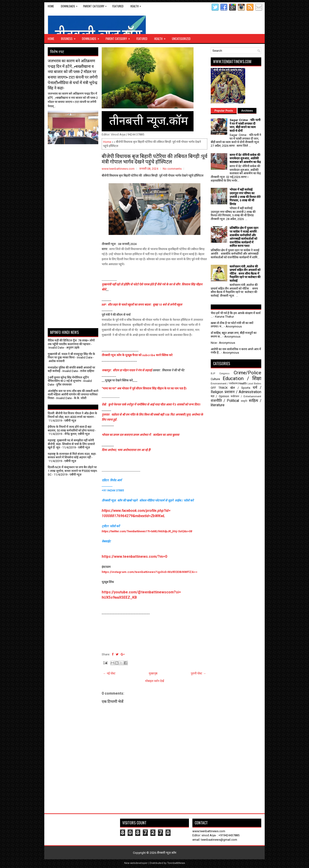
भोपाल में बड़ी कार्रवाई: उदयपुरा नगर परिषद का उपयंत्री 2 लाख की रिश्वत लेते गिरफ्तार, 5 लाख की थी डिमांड (245, 197)
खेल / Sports (240, 388)
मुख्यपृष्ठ (153, 673)
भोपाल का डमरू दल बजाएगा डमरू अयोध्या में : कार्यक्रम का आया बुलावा (140, 435)
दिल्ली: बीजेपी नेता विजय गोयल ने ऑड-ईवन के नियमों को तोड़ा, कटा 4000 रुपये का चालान (72, 415)
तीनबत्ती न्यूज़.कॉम (167, 853)
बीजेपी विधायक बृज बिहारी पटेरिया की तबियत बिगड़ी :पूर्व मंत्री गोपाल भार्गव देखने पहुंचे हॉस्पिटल (154, 158)
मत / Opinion (220, 396)
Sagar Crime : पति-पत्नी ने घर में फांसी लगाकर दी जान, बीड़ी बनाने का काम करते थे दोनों (245, 125)
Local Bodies (254, 384)
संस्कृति (244, 401)
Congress (224, 373)
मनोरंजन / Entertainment (246, 396)
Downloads (70, 5)
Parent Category (96, 5)
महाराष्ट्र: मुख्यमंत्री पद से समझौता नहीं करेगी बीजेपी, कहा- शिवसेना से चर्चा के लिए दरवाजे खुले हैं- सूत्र (71, 444)
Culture (215, 379)
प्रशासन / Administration (243, 392)
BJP (213, 373)
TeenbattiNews (176, 863)
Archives (247, 111)
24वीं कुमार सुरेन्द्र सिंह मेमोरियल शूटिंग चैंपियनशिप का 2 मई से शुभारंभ (68, 379)
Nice (214, 343)
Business (70, 37)
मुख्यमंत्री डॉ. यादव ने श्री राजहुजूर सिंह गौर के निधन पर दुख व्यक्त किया (71, 356)
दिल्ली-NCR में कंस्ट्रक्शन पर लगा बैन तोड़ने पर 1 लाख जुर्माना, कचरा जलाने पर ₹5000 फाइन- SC (73, 471)
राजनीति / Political (225, 401)
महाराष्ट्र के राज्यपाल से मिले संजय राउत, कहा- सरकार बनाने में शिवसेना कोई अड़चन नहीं (72, 456)
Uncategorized (181, 39)
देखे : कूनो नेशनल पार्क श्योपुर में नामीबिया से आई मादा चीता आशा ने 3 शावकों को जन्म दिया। (151, 404)
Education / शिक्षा (242, 378)
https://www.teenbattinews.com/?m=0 (134, 557)
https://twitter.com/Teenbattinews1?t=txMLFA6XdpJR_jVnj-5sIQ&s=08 (147, 531)
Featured (118, 6)
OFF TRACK (219, 388)
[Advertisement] (75, 156)
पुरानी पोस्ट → (198, 673)
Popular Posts (224, 111)
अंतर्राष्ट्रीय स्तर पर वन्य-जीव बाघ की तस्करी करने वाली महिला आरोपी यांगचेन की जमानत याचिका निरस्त (73, 395)
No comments (172, 169)
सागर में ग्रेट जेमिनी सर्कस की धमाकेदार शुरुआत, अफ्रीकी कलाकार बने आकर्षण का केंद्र (245, 158)
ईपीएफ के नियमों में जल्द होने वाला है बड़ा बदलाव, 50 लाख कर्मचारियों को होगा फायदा (71, 429)
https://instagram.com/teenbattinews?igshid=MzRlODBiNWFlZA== (150, 572)
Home (51, 6)
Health (137, 5)
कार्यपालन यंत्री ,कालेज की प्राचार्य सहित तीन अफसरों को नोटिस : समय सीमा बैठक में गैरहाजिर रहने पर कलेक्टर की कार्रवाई (245, 274)
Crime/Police (247, 373)
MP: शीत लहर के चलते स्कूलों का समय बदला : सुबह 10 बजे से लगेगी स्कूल (142, 305)
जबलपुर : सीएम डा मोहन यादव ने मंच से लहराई (127, 370)
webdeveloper (139, 863)
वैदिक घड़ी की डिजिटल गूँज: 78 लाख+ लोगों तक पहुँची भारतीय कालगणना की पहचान (71, 342)
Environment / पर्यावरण (224, 383)
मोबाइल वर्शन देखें (155, 681)
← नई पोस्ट (109, 673)
